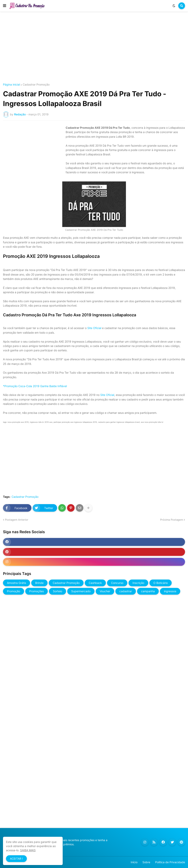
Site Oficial (95, 328)
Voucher (105, 591)
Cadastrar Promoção (36, 85)
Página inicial (11, 85)
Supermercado (81, 591)
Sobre (146, 862)
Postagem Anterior (17, 520)
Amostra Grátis (17, 583)
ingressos (170, 591)
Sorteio (57, 591)
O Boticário (161, 583)
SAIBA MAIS (28, 850)
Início (134, 862)
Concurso (117, 583)
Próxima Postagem (172, 520)
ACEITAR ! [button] (16, 859)
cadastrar (126, 591)
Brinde (39, 583)
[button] (5, 6)
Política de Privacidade (170, 862)
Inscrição (138, 583)
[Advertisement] (94, 47)
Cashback (95, 583)
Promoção (14, 591)
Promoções (37, 591)
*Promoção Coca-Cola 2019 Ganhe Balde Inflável (35, 386)
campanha (148, 591)
